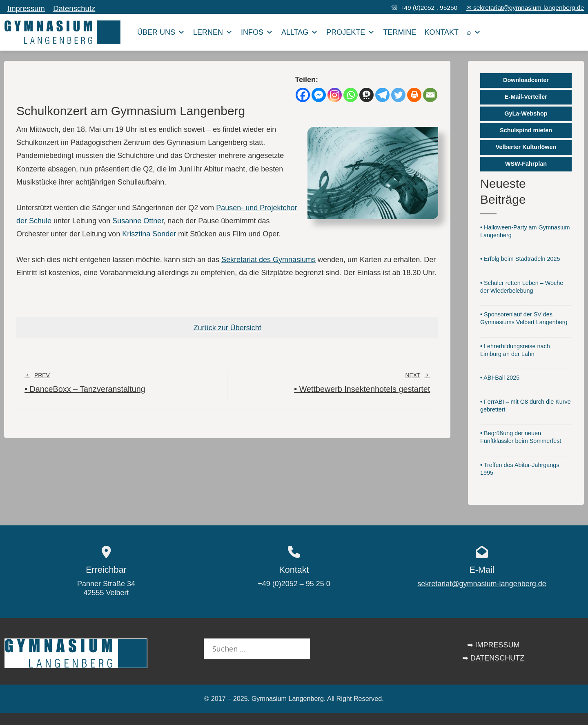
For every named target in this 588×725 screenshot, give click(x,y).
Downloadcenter (526, 80)
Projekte (351, 32)
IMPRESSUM (498, 645)
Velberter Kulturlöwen (526, 147)
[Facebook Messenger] (319, 95)
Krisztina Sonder (149, 234)
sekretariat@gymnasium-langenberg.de (482, 584)
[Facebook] (303, 95)
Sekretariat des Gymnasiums (268, 260)
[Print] (414, 95)
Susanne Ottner (138, 221)
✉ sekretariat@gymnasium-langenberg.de (525, 8)
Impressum (26, 8)
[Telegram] (382, 95)
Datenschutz (74, 8)
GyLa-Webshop (526, 113)
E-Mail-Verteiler (526, 97)
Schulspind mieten (526, 130)
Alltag (300, 32)
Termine (400, 32)
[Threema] (366, 95)
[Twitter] (398, 95)
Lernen (213, 32)
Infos (257, 32)
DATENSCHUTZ (498, 658)
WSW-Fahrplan (526, 164)
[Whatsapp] (351, 95)
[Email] (430, 95)
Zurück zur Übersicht (227, 328)
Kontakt (441, 32)
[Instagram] (335, 95)
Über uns (161, 32)
